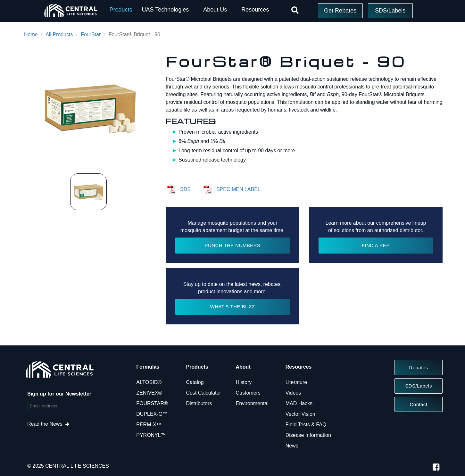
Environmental (252, 403)
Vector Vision (300, 414)
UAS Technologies (165, 10)
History (244, 382)
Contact (419, 404)
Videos (293, 393)
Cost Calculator (203, 393)
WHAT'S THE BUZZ (233, 307)
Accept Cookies (356, 463)
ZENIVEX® (149, 393)
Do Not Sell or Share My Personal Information (356, 430)
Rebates (418, 367)
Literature (296, 382)
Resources (255, 10)
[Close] (455, 445)
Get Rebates (340, 11)
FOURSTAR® (152, 403)
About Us (215, 10)
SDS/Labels (390, 11)
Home (31, 34)
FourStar (91, 34)
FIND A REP (376, 245)
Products (121, 10)
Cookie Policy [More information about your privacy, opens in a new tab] (170, 443)
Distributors (199, 403)
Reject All (356, 446)
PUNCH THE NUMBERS (232, 245)
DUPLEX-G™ (152, 414)
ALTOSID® (149, 382)
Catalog (195, 382)
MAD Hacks (299, 403)
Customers (248, 393)
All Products (59, 34)
